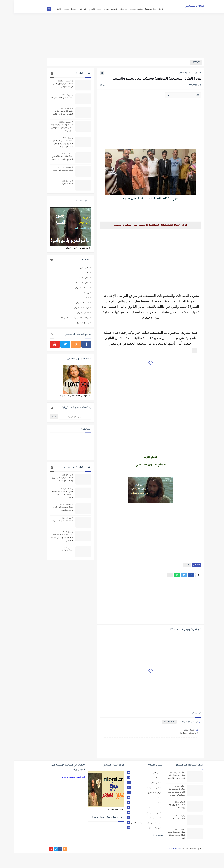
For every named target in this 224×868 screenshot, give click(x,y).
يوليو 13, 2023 (53, 154)
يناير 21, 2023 (53, 181)
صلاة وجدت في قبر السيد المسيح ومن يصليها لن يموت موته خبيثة (49, 144)
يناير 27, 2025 (53, 475)
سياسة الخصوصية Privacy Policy (89, 2)
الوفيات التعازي (68, 288)
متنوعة (60, 9)
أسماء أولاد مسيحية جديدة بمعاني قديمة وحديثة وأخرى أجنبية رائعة (48, 128)
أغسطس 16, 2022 (51, 81)
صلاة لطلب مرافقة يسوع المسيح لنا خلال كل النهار (49, 158)
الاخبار (147, 9)
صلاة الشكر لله (53, 184)
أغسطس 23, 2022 (51, 167)
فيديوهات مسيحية (67, 308)
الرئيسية (183, 73)
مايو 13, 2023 (53, 95)
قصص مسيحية (69, 313)
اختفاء (86, 9)
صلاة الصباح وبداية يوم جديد (48, 98)
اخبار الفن (69, 9)
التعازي (78, 9)
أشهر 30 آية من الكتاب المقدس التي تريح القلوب (49, 113)
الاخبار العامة (70, 278)
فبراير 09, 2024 (52, 489)
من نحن (121, 2)
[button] (178, 575)
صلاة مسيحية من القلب (50, 170)
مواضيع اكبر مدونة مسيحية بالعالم (60, 318)
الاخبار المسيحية (68, 283)
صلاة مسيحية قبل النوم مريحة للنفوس (50, 85)
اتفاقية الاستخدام (132, 2)
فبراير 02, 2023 (52, 108)
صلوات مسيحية (123, 9)
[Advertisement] (112, 36)
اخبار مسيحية (137, 9)
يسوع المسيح (69, 323)
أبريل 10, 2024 (53, 532)
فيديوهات (110, 9)
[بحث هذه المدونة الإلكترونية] (61, 417)
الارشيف (114, 2)
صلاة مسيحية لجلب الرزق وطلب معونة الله (49, 479)
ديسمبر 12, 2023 (52, 122)
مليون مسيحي (181, 6)
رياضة (46, 9)
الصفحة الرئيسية (145, 2)
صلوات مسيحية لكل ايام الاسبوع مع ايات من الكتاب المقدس (49, 538)
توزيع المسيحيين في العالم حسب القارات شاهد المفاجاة (48, 495)
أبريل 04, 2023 (53, 138)
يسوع (93, 9)
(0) (89, 85)
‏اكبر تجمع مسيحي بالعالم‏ (60, 777)
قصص (101, 9)
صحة (53, 9)
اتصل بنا (106, 2)
